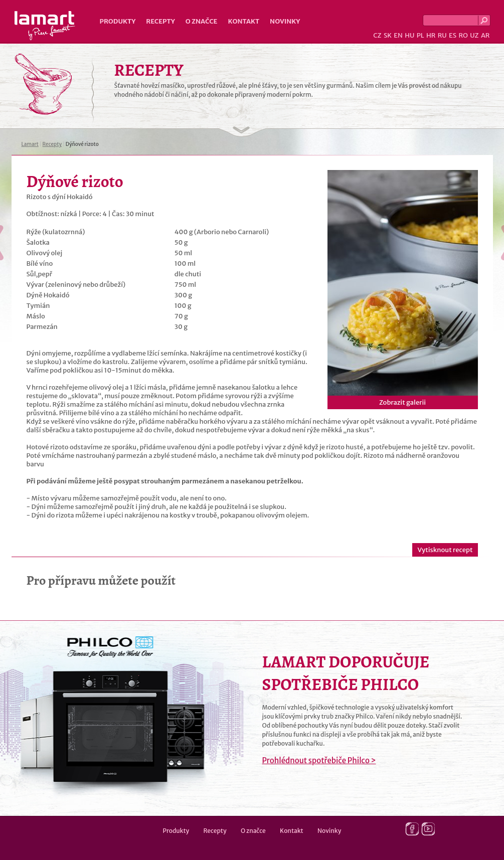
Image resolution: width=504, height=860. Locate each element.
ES (453, 35)
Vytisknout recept (445, 550)
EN (398, 35)
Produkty (118, 21)
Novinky (285, 21)
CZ (377, 35)
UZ (474, 35)
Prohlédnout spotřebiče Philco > (319, 760)
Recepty (160, 21)
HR (431, 35)
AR (485, 35)
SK (388, 35)
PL (421, 35)
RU (442, 35)
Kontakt (243, 21)
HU (409, 35)
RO (463, 35)
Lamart (45, 26)
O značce (202, 21)
